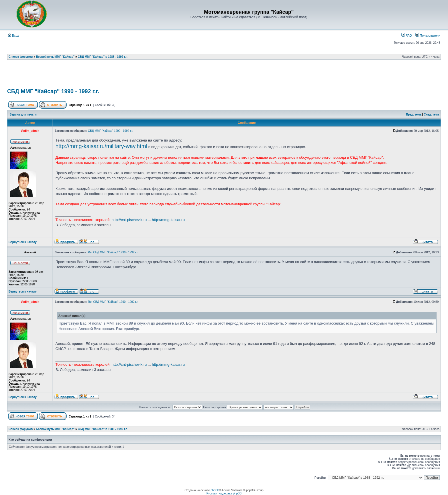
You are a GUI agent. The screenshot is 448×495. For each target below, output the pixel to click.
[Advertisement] (224, 76)
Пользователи (428, 35)
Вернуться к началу (23, 242)
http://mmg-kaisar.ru (168, 220)
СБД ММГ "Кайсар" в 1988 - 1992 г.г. (103, 57)
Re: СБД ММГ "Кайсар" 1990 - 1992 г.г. (113, 252)
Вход (13, 35)
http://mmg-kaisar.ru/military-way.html (101, 146)
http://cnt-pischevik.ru (129, 220)
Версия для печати (23, 115)
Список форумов (21, 57)
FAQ (407, 35)
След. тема (431, 115)
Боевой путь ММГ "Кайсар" (55, 57)
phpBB (215, 490)
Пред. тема (414, 115)
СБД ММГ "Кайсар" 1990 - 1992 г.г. (53, 91)
